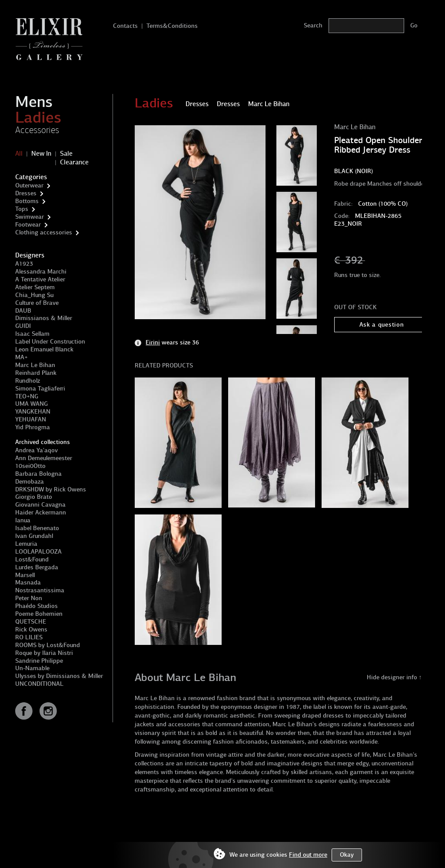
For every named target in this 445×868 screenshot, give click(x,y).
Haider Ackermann (41, 512)
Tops (22, 209)
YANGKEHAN (33, 412)
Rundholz (28, 381)
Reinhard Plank (36, 373)
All (19, 154)
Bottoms (27, 201)
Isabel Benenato (37, 528)
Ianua (23, 520)
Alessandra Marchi (41, 272)
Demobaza (30, 482)
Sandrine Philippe (39, 661)
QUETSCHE (31, 622)
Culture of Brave (37, 303)
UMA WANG (32, 404)
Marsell (25, 575)
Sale (66, 154)
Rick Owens (31, 629)
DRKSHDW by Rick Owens (51, 489)
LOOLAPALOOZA (38, 552)
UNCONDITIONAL (39, 684)
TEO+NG (27, 396)
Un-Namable (32, 668)
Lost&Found (32, 559)
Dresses (26, 193)
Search (313, 25)
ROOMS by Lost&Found (48, 645)
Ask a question (382, 325)
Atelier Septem (35, 287)
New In (41, 154)
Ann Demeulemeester (44, 458)
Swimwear (30, 217)
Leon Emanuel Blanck (44, 349)
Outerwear (29, 185)
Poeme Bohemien (39, 614)
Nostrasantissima (40, 590)
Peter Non (29, 598)
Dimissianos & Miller (44, 318)
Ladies (38, 117)
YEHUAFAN (31, 419)
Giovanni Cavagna (40, 505)
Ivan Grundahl (34, 536)
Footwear (28, 225)
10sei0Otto (30, 466)
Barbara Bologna (38, 474)
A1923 (24, 264)
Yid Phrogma (33, 427)
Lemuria (26, 544)
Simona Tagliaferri (40, 389)
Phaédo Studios (37, 606)
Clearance (74, 162)
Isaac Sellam (32, 334)
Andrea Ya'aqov (37, 450)
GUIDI (23, 326)
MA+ (22, 357)
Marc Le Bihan (35, 365)
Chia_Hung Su (34, 295)
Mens (34, 102)
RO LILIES (29, 637)
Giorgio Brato (34, 497)
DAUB (23, 311)
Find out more (308, 855)
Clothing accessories (44, 232)
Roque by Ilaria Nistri (44, 653)
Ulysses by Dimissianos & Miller (59, 676)
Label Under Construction (50, 342)
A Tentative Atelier (40, 279)
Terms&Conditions (172, 26)
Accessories (37, 130)
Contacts (125, 26)
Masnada (28, 583)
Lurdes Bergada (37, 567)
